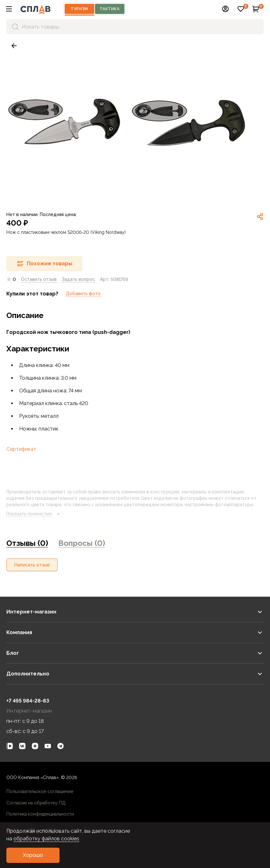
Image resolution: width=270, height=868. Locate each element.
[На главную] (36, 9)
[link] (14, 46)
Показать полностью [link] (34, 514)
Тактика (110, 9)
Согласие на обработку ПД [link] (36, 803)
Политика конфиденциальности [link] (40, 814)
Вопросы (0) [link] (82, 543)
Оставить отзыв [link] (39, 279)
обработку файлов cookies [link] (46, 839)
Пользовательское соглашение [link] (40, 791)
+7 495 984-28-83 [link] (28, 701)
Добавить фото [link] (83, 294)
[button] (9, 9)
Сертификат (21, 449)
